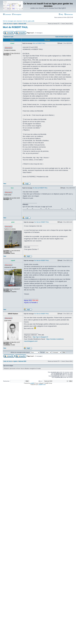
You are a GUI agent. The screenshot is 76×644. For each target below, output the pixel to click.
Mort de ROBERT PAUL (15, 27)
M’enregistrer (17, 14)
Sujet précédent (60, 37)
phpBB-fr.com (42, 385)
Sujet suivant (69, 37)
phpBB (32, 383)
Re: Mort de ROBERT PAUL (40, 188)
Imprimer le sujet (9, 37)
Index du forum (8, 24)
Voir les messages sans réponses (12, 21)
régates (15, 24)
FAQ (61, 14)
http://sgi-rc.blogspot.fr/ (40, 337)
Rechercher (69, 14)
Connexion (7, 14)
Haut (5, 184)
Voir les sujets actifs (29, 21)
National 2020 (22, 24)
